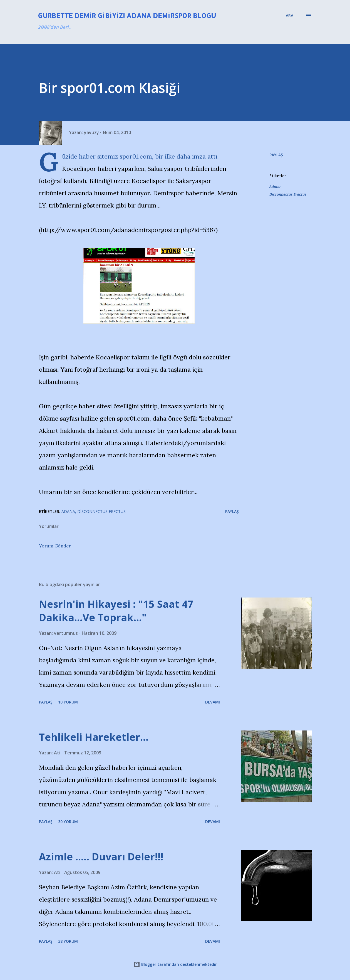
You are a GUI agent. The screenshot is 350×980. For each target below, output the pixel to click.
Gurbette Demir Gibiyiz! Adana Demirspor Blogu (127, 15)
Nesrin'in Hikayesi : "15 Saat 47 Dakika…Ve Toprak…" (116, 611)
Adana (275, 187)
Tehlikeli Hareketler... (94, 737)
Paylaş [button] (276, 155)
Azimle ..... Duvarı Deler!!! (101, 857)
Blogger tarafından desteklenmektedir (175, 964)
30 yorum (68, 822)
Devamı (213, 702)
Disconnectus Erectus (288, 194)
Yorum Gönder (55, 546)
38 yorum (68, 941)
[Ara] (290, 16)
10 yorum (68, 702)
